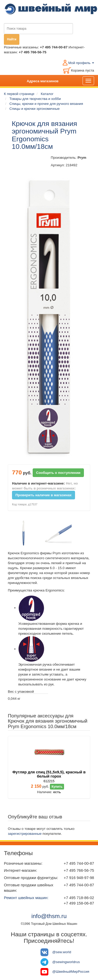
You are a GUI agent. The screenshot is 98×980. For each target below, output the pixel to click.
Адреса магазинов (43, 81)
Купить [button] (57, 787)
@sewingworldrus (66, 962)
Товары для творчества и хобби (35, 99)
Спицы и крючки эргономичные (34, 109)
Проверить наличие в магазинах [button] (44, 495)
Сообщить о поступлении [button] (58, 473)
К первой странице (19, 94)
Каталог (47, 94)
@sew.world (62, 952)
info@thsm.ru (49, 916)
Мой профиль (81, 63)
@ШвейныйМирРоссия (71, 972)
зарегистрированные (25, 834)
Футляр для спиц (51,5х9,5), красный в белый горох (49, 774)
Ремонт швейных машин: (26, 898)
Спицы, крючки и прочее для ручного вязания (46, 104)
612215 (49, 781)
